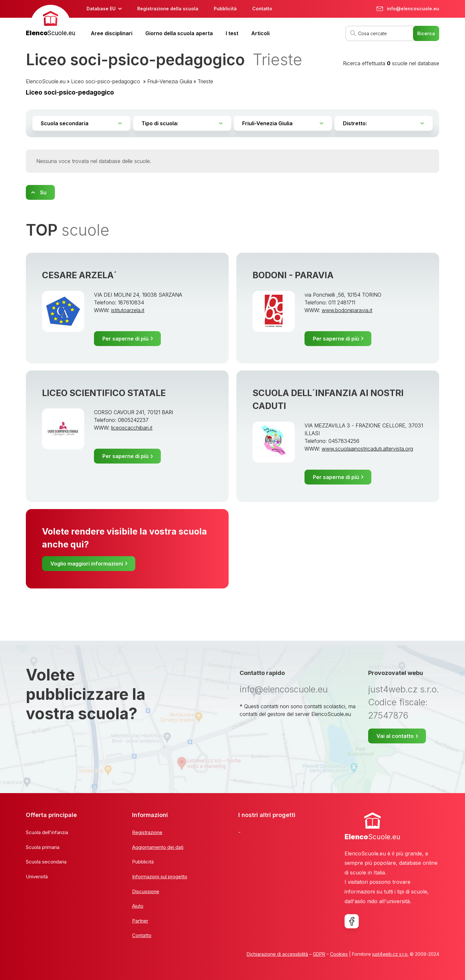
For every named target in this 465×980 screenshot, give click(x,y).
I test (232, 33)
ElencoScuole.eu (46, 81)
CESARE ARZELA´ (79, 275)
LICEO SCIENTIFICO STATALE (104, 393)
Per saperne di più (125, 339)
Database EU (101, 9)
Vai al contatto (395, 736)
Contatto (262, 9)
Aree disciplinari (112, 33)
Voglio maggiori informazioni (87, 564)
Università (37, 877)
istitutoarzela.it (128, 310)
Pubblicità (225, 9)
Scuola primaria (43, 847)
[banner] (51, 21)
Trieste (205, 81)
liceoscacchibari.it (132, 428)
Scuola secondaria (46, 862)
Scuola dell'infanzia (47, 832)
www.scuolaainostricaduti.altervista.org (367, 449)
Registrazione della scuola (168, 9)
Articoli (260, 33)
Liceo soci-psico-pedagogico (106, 81)
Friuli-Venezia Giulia (170, 81)
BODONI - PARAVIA (293, 275)
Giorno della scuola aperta (179, 33)
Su (43, 192)
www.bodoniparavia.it (347, 310)
